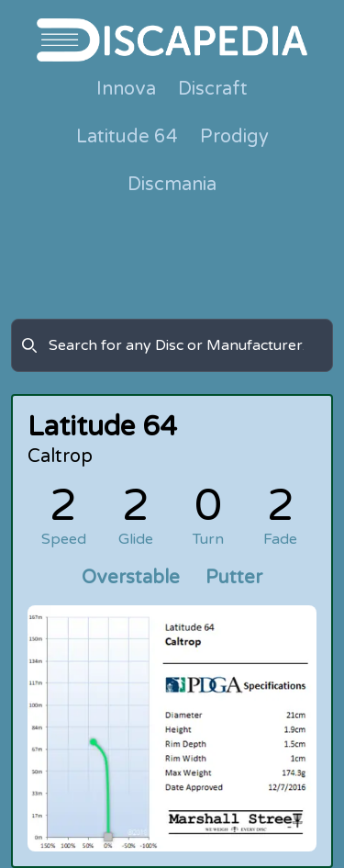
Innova (126, 89)
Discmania (172, 185)
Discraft (213, 89)
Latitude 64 (127, 137)
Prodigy (234, 137)
